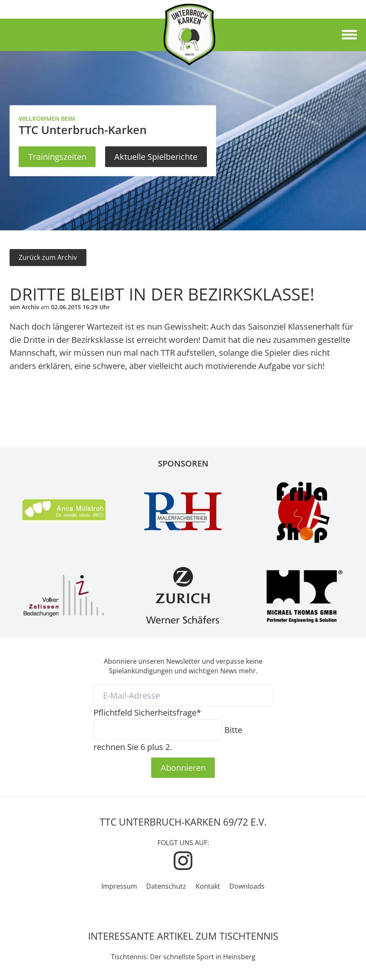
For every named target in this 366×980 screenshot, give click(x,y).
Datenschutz (166, 886)
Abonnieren (183, 767)
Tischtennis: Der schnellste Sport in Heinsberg (183, 957)
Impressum (119, 886)
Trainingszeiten (57, 156)
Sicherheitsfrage (147, 712)
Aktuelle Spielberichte (156, 156)
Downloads (247, 886)
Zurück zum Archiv (48, 257)
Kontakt (208, 886)
